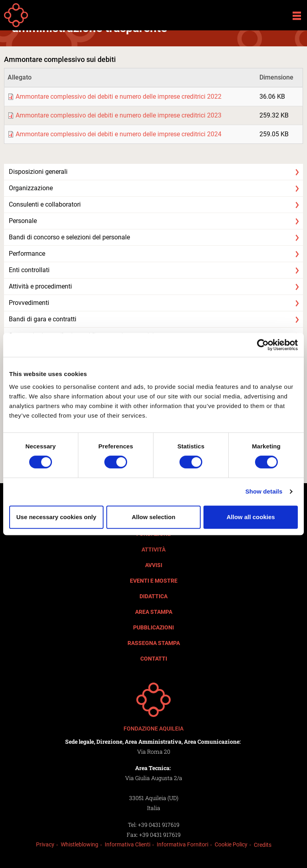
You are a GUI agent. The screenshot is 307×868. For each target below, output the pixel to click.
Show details (264, 491)
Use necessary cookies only (56, 517)
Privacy (45, 844)
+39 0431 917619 (159, 825)
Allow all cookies (251, 517)
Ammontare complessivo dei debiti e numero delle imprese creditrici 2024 (119, 134)
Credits (263, 845)
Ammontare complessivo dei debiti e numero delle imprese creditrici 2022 (119, 97)
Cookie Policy (231, 844)
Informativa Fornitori (182, 844)
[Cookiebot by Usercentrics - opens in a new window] (263, 345)
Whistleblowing (80, 844)
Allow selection (153, 517)
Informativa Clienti (128, 844)
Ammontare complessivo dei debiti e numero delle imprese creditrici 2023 (119, 115)
